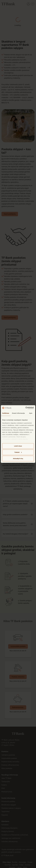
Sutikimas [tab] (6, 413)
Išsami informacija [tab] (18, 413)
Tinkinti (18, 452)
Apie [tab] (31, 413)
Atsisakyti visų (18, 458)
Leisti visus (18, 446)
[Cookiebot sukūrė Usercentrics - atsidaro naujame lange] (26, 408)
